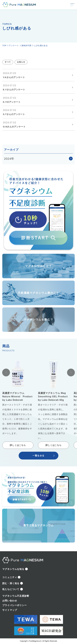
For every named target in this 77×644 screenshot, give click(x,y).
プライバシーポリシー (15, 605)
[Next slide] (71, 372)
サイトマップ (10, 610)
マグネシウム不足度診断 (16, 596)
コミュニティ (10, 577)
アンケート (14, 46)
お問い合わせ (10, 601)
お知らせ (21, 62)
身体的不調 (26, 46)
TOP (4, 46)
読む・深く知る (11, 583)
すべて (8, 62)
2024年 (9, 159)
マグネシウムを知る (13, 569)
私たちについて (11, 589)
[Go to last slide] (6, 372)
